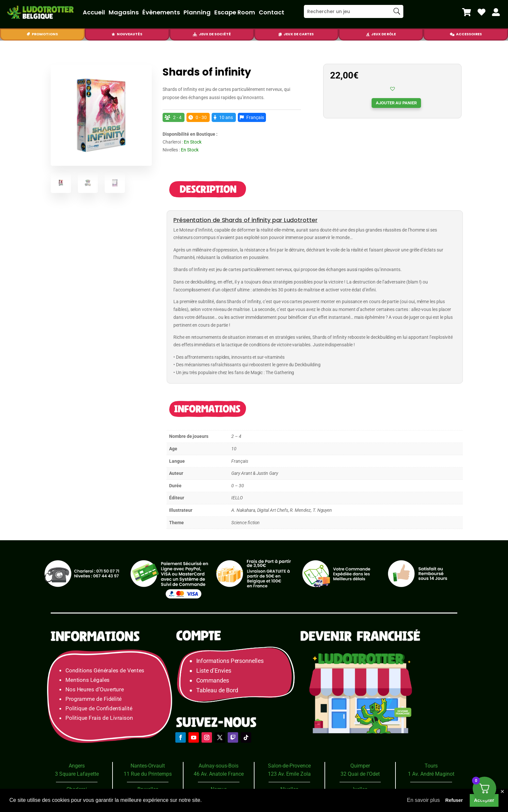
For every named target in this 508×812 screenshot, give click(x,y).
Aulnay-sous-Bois (219, 766)
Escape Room (235, 12)
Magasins (124, 12)
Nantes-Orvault (148, 766)
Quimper (360, 766)
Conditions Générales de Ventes (105, 670)
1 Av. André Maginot (431, 774)
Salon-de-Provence (289, 766)
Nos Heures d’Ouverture (95, 689)
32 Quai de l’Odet (360, 774)
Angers (77, 766)
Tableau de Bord (217, 690)
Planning (197, 12)
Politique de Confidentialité (99, 708)
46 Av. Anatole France (219, 774)
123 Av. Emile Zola (289, 774)
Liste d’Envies (216, 671)
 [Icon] (195, 34)
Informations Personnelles (230, 661)
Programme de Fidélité (94, 699)
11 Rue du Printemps (148, 774)
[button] (393, 89)
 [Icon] (482, 12)
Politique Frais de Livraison (99, 718)
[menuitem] (467, 12)
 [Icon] (368, 34)
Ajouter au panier (396, 103)
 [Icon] (28, 34)
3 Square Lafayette (77, 774)
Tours (431, 766)
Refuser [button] (454, 800)
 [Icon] (280, 34)
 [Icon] (113, 34)
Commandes (213, 681)
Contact (272, 12)
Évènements (161, 12)
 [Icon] (496, 12)
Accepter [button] (484, 800)
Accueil (94, 12)
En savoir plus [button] (423, 800)
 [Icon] (452, 34)
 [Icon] (467, 12)
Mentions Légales (88, 680)
